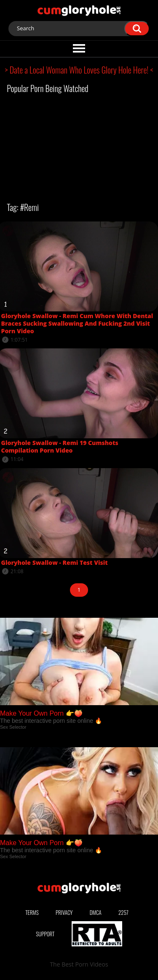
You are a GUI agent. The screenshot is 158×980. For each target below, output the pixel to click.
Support (45, 934)
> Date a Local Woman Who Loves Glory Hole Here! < (79, 70)
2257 (123, 912)
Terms (32, 912)
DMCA (96, 912)
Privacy (64, 912)
